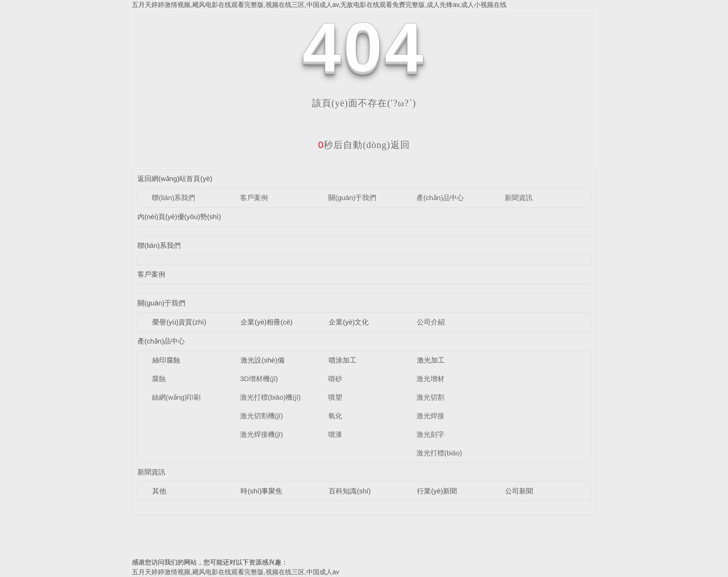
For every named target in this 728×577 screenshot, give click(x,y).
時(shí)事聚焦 (261, 491)
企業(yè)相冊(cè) (266, 322)
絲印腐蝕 (166, 360)
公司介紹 (431, 322)
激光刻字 (430, 434)
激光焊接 (430, 416)
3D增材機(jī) (259, 379)
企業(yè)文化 (349, 322)
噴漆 (335, 434)
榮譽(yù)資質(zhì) (179, 322)
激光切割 (430, 397)
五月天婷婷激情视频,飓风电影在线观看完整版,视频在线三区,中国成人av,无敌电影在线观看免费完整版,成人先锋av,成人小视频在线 (319, 5)
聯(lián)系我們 (173, 198)
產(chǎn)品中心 (440, 198)
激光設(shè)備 (262, 360)
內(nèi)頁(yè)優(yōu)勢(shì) (179, 217)
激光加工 (431, 360)
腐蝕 (159, 379)
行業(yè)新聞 (437, 491)
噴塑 (335, 397)
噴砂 (335, 379)
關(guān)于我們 (352, 198)
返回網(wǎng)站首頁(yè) (175, 178)
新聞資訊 (519, 198)
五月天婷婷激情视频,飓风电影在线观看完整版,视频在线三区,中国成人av (235, 572)
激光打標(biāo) (439, 453)
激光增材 (430, 379)
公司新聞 (519, 491)
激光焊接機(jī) (262, 434)
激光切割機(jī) (262, 416)
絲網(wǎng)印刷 (176, 397)
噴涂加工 (343, 360)
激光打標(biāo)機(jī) (270, 397)
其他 (159, 491)
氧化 (335, 416)
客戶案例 (254, 198)
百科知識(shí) (350, 491)
